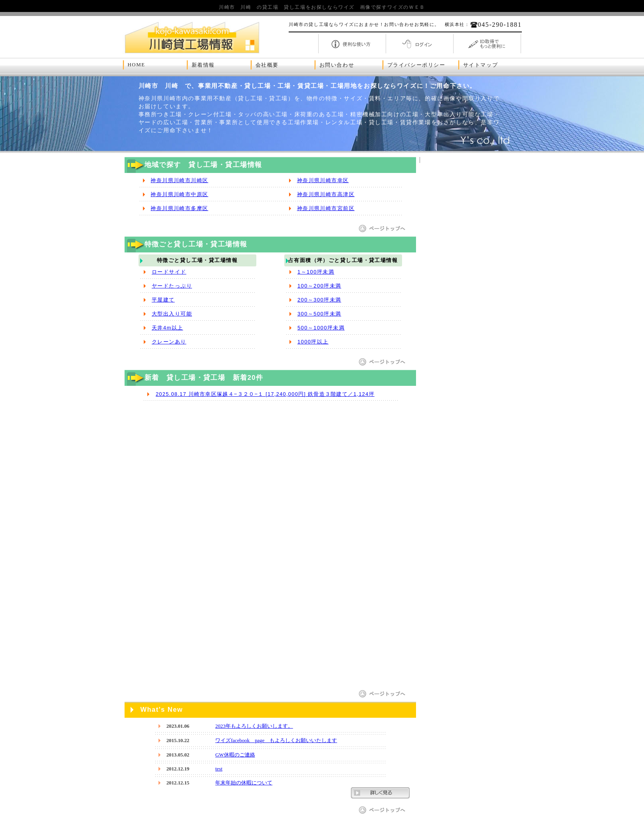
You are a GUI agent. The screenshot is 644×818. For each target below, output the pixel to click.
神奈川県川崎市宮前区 (326, 208)
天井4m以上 (167, 328)
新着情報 (203, 65)
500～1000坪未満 (321, 328)
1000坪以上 (313, 342)
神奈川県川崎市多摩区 (179, 208)
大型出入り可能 (172, 314)
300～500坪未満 (319, 314)
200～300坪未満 (319, 300)
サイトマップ (481, 65)
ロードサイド (169, 272)
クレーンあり (169, 342)
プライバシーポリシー (416, 65)
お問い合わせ (337, 65)
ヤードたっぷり (172, 286)
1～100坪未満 (316, 272)
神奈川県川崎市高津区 (326, 194)
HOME (137, 65)
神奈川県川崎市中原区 (179, 194)
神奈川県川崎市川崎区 (179, 180)
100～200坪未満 (319, 286)
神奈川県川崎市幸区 (323, 180)
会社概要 (267, 65)
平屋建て (163, 300)
